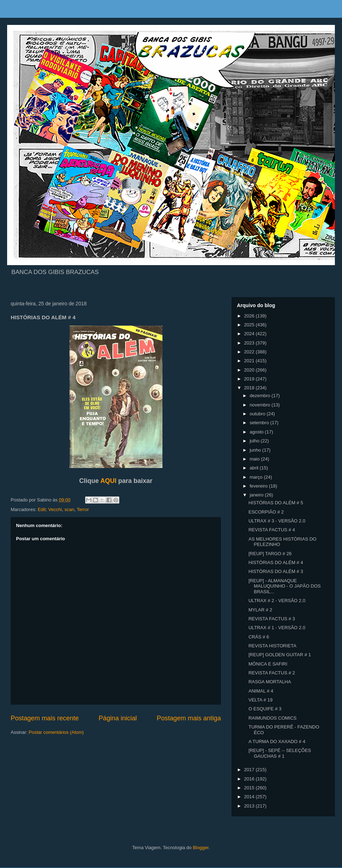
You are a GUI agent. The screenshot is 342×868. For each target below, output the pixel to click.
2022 (250, 352)
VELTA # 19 (260, 700)
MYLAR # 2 (260, 610)
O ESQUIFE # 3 (265, 709)
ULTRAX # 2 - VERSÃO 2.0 (277, 601)
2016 (250, 779)
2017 (250, 770)
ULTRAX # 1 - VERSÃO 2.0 (277, 628)
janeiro (257, 495)
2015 (250, 788)
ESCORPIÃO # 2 (266, 512)
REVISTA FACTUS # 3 (272, 619)
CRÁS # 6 (259, 637)
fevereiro (259, 486)
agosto (257, 432)
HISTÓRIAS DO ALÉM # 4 (276, 562)
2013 (250, 806)
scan (69, 509)
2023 (250, 343)
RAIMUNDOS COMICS (272, 718)
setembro (260, 423)
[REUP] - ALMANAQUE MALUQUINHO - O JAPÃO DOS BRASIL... (284, 586)
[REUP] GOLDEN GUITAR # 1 (279, 655)
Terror (83, 509)
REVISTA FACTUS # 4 (272, 530)
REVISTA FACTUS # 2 (272, 673)
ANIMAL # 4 (261, 691)
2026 (250, 316)
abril (255, 468)
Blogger (201, 848)
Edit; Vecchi (50, 509)
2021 (250, 361)
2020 (250, 370)
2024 (250, 334)
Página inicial (118, 718)
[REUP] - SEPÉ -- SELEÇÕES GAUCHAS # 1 (280, 753)
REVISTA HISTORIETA (272, 646)
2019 (250, 379)
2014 (250, 797)
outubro (258, 414)
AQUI (108, 481)
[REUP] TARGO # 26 (270, 554)
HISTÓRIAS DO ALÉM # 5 (276, 503)
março (257, 477)
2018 (250, 388)
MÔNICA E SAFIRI (268, 664)
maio (255, 459)
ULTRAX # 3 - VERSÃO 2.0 (277, 521)
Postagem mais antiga (189, 718)
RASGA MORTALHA (270, 682)
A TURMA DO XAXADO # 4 (277, 741)
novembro (261, 405)
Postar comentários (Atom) (56, 732)
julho (255, 441)
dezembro (261, 396)
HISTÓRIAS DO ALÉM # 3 (276, 571)
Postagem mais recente (45, 718)
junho (256, 450)
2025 (250, 325)
